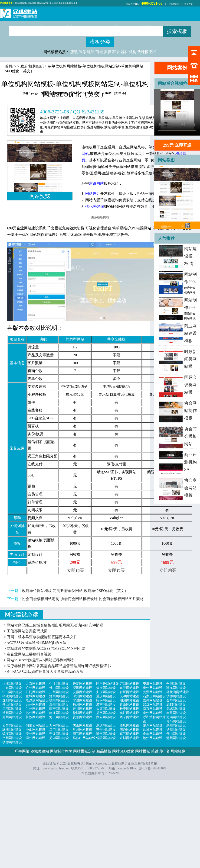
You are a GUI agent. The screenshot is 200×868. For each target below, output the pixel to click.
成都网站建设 (176, 705)
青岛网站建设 (129, 705)
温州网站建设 (59, 705)
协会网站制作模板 (190, 411)
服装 (74, 52)
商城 (99, 52)
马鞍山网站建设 (178, 692)
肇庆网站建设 (106, 688)
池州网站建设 (59, 696)
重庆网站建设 (106, 696)
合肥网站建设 (176, 684)
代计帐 (143, 52)
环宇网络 (22, 751)
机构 (133, 52)
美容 (108, 52)
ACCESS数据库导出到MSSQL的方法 (36, 643)
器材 (124, 52)
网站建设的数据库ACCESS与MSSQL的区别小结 (46, 648)
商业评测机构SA (190, 462)
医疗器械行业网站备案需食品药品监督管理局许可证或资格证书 (59, 666)
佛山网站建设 (59, 688)
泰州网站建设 (153, 713)
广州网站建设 (36, 688)
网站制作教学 (61, 751)
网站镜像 (73, 3)
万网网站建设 (129, 684)
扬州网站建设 (106, 713)
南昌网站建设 (176, 713)
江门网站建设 (36, 692)
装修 (82, 52)
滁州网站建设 (82, 696)
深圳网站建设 (82, 688)
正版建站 (19, 14)
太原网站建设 (106, 709)
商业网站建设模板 (190, 333)
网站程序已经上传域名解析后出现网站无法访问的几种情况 (55, 625)
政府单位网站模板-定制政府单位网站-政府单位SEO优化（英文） (75, 591)
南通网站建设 (59, 713)
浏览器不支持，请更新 (177, 112)
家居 (116, 52)
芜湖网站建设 (153, 692)
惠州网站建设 (153, 688)
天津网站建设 (129, 696)
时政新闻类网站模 (190, 359)
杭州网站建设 (59, 700)
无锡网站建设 (176, 709)
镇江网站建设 (129, 713)
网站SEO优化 (43, 3)
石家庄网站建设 (154, 696)
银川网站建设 (82, 709)
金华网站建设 (176, 700)
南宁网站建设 (59, 709)
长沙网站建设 (36, 717)
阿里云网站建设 (108, 684)
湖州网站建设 (129, 700)
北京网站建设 (36, 684)
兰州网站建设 (36, 709)
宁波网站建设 (82, 700)
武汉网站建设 (153, 705)
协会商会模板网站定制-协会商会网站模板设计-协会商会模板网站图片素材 (83, 599)
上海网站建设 (12, 684)
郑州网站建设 (12, 717)
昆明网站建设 (12, 709)
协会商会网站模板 (190, 488)
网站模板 (54, 3)
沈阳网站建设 (12, 700)
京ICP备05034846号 (153, 768)
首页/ (9, 66)
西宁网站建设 (129, 717)
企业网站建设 (59, 684)
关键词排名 (64, 3)
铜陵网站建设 (12, 696)
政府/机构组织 (32, 66)
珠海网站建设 (176, 688)
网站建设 (131, 4)
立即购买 (75, 570)
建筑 (91, 52)
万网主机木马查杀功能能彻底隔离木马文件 (42, 637)
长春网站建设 (129, 709)
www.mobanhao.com (57, 768)
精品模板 (32, 3)
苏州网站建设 (36, 713)
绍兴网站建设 (106, 700)
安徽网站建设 (82, 692)
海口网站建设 (59, 717)
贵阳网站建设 (82, 717)
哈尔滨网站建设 (37, 700)
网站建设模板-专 (190, 256)
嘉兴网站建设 (153, 700)
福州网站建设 (82, 705)
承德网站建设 (176, 696)
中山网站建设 (12, 692)
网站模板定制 (21, 3)
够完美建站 (40, 751)
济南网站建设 (106, 705)
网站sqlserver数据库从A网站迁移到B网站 (40, 660)
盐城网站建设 (82, 713)
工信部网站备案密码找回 (27, 631)
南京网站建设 (153, 709)
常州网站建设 (12, 713)
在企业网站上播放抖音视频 (29, 654)
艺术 (153, 52)
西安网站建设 (106, 717)
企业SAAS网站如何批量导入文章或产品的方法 (45, 672)
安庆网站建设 (153, 684)
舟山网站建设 (12, 705)
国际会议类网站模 (190, 385)
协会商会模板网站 (190, 436)
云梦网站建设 (82, 684)
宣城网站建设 (36, 696)
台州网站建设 (36, 705)
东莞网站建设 (129, 688)
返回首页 (189, 4)
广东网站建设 (12, 688)
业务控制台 (174, 4)
